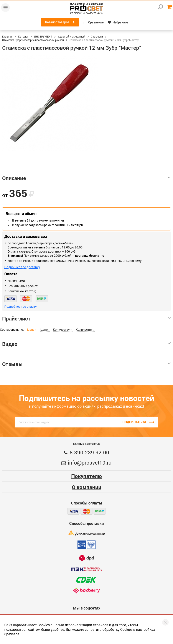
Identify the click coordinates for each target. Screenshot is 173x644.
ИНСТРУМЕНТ (43, 36)
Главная (7, 36)
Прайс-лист (86, 319)
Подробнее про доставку (22, 267)
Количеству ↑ (63, 329)
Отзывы (86, 364)
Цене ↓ (45, 329)
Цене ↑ (32, 329)
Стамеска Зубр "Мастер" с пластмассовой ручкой (33, 40)
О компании (87, 487)
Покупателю (86, 476)
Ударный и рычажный (72, 36)
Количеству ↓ (85, 329)
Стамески (97, 36)
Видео (86, 344)
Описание (86, 178)
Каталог (23, 36)
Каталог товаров (60, 22)
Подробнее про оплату (21, 306)
